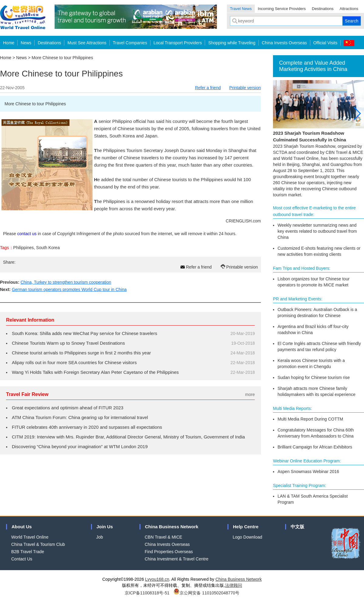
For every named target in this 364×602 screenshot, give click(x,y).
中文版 (297, 527)
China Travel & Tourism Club (38, 544)
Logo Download (247, 537)
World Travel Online (30, 537)
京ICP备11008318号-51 (147, 593)
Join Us (105, 527)
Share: (9, 262)
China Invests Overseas (284, 43)
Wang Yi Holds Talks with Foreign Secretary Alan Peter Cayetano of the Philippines (95, 372)
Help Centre (246, 527)
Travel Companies (130, 43)
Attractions (349, 9)
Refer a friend (208, 88)
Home (9, 43)
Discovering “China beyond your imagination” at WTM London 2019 (80, 446)
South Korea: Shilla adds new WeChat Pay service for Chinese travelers (84, 333)
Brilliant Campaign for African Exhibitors (315, 447)
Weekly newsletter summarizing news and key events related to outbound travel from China (317, 231)
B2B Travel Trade (28, 552)
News (26, 43)
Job (100, 537)
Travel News (241, 9)
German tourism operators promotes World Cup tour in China (69, 289)
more (250, 394)
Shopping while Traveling (232, 43)
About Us (22, 527)
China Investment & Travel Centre (177, 559)
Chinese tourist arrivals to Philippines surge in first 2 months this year (81, 353)
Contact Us (22, 559)
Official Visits (325, 43)
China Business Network (172, 527)
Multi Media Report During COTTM (310, 419)
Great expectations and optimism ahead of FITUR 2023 (68, 408)
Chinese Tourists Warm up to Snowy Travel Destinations (68, 343)
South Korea (48, 248)
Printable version (245, 88)
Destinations (323, 9)
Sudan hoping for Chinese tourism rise (314, 377)
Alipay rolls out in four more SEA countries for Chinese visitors (74, 362)
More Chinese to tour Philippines (62, 58)
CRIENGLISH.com (243, 221)
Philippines (24, 248)
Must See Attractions (87, 43)
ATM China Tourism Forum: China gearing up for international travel (80, 417)
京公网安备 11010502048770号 (206, 593)
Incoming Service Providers (282, 9)
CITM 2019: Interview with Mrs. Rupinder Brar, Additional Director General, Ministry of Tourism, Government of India (128, 437)
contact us (27, 234)
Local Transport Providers (178, 43)
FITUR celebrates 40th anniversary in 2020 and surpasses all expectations (87, 427)
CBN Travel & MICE (163, 537)
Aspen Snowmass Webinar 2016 (308, 472)
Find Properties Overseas (169, 552)
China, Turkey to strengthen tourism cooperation (66, 282)
